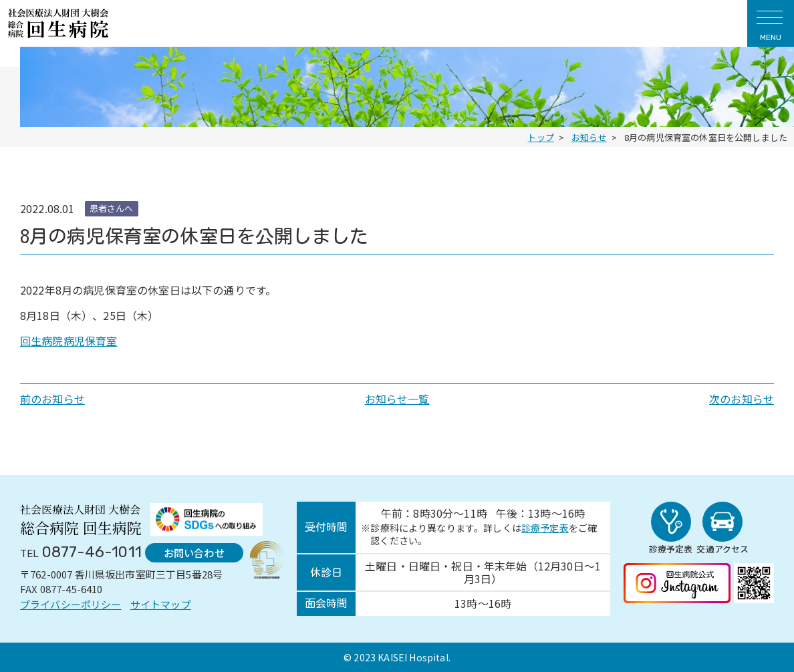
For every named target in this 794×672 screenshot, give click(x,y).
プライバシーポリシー (71, 604)
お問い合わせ (189, 551)
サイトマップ (161, 604)
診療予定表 (538, 528)
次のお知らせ (742, 399)
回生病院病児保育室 (69, 341)
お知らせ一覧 (397, 399)
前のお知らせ (52, 399)
